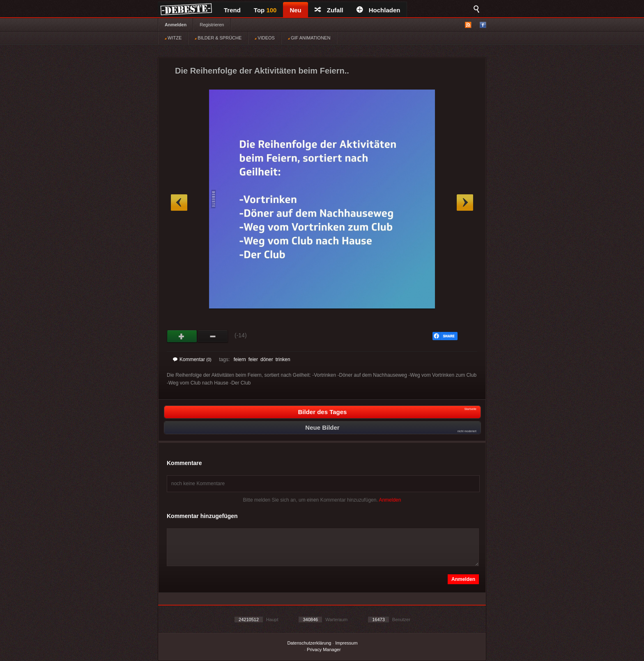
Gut (182, 336)
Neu (295, 10)
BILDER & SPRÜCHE (218, 38)
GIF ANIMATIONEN (309, 38)
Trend (232, 10)
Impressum (346, 643)
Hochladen (378, 10)
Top (265, 10)
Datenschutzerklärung (309, 643)
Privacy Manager (324, 649)
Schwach (213, 336)
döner (267, 359)
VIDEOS (265, 38)
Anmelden (176, 25)
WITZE (173, 38)
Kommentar (192, 359)
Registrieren (212, 25)
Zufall (329, 10)
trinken (283, 359)
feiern (240, 359)
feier (253, 359)
